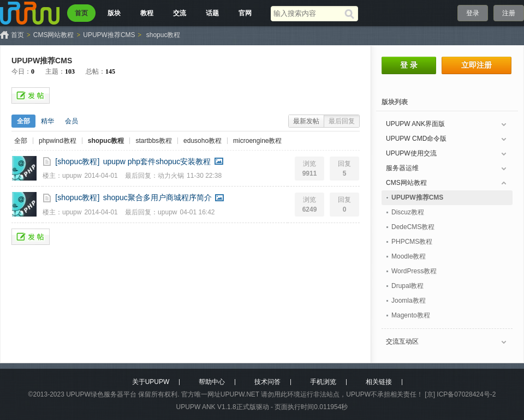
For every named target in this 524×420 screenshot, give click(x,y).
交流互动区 (402, 341)
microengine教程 (257, 141)
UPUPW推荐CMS (109, 35)
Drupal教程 (407, 286)
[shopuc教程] (77, 161)
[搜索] (351, 14)
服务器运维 (402, 168)
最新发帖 (306, 121)
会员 (72, 121)
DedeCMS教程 (413, 227)
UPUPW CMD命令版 (416, 139)
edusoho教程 (203, 141)
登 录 (409, 65)
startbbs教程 (154, 141)
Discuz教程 (408, 212)
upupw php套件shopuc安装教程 (157, 161)
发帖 (31, 95)
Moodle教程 (409, 256)
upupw (72, 176)
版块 (114, 13)
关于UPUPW (151, 382)
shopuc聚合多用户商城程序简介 (157, 197)
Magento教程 (411, 315)
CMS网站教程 (54, 35)
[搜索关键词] (308, 13)
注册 (509, 13)
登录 (473, 13)
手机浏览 (323, 382)
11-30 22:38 (204, 176)
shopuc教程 (163, 35)
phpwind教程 (58, 141)
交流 (180, 13)
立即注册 (477, 65)
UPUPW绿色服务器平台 (101, 394)
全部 (23, 121)
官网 (245, 13)
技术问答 (267, 382)
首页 (81, 13)
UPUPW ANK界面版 (415, 124)
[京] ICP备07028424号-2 (460, 394)
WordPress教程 (414, 271)
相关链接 (379, 382)
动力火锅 (171, 176)
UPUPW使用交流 (411, 153)
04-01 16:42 (197, 212)
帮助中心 (212, 382)
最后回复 (342, 121)
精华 (47, 121)
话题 (212, 13)
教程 (147, 13)
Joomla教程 (409, 301)
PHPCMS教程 (412, 242)
